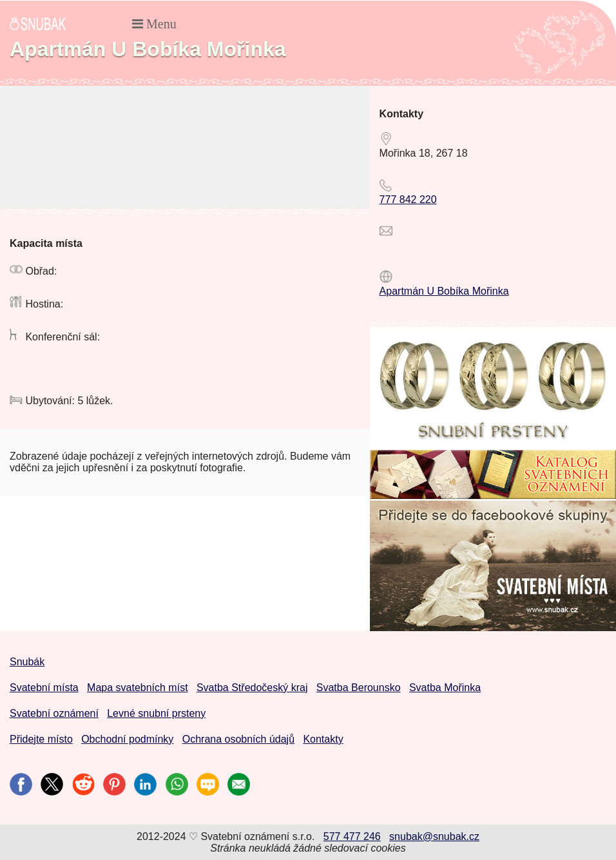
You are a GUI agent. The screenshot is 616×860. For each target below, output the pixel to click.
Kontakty (323, 739)
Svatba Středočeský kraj (252, 688)
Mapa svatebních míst (138, 688)
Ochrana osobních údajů (238, 739)
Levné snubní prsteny (156, 713)
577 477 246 (352, 836)
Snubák (27, 662)
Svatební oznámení (54, 713)
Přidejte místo (41, 739)
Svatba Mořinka (445, 688)
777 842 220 (408, 200)
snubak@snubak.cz (434, 836)
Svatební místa (44, 688)
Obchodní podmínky (127, 739)
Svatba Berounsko (359, 688)
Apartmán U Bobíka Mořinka (444, 291)
